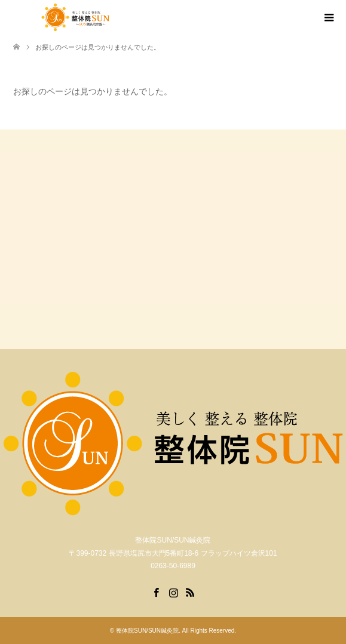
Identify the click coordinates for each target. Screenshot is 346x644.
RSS (190, 591)
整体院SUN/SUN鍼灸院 (147, 631)
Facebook (156, 591)
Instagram (173, 591)
